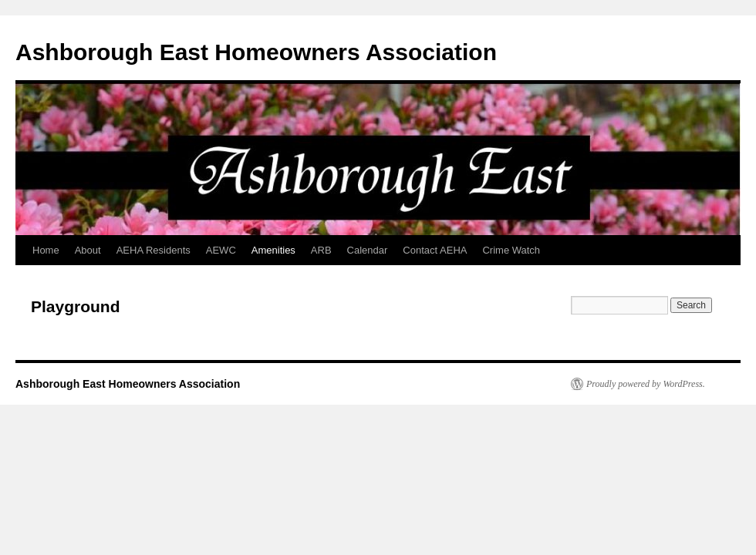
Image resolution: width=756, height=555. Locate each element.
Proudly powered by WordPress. (646, 384)
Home (46, 250)
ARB (321, 250)
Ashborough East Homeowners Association (256, 52)
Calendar (368, 250)
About (88, 250)
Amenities (273, 250)
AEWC (221, 250)
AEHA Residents (154, 250)
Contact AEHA (435, 250)
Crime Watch (511, 250)
